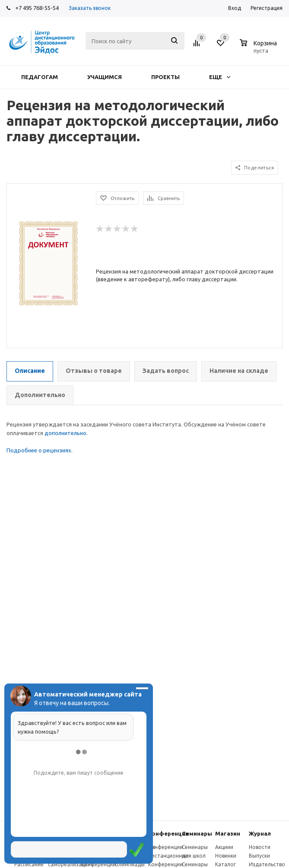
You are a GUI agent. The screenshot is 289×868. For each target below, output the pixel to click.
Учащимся (105, 77)
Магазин (228, 833)
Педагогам (40, 77)
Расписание (29, 864)
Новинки (226, 856)
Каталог (225, 864)
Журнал (260, 833)
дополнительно (65, 433)
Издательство (267, 864)
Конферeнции (168, 833)
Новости (260, 847)
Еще (220, 77)
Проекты (165, 77)
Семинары (197, 833)
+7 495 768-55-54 (37, 8)
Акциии (224, 847)
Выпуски (259, 856)
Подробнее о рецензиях (39, 450)
